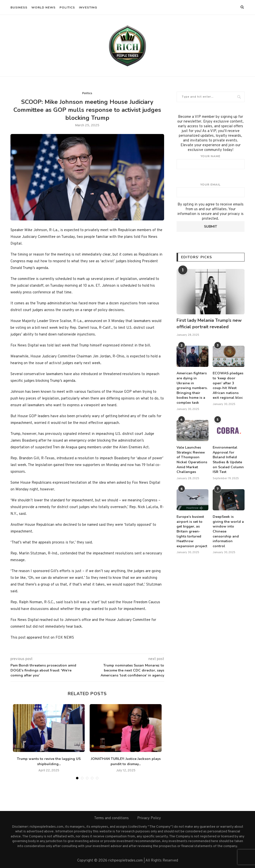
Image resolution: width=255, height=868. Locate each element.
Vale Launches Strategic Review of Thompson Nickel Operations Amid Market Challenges (192, 460)
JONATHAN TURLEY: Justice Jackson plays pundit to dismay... (126, 761)
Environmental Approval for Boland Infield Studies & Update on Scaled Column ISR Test (228, 460)
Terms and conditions (111, 818)
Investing (88, 7)
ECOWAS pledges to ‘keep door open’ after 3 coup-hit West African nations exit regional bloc (228, 385)
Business (19, 7)
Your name (211, 162)
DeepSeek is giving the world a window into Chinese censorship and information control (228, 531)
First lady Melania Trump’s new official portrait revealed (209, 323)
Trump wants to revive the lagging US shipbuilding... (49, 761)
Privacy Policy (149, 818)
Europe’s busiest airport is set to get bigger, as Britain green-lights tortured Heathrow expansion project (192, 531)
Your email (211, 190)
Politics (67, 7)
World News (43, 7)
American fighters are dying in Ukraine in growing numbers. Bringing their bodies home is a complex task (192, 388)
